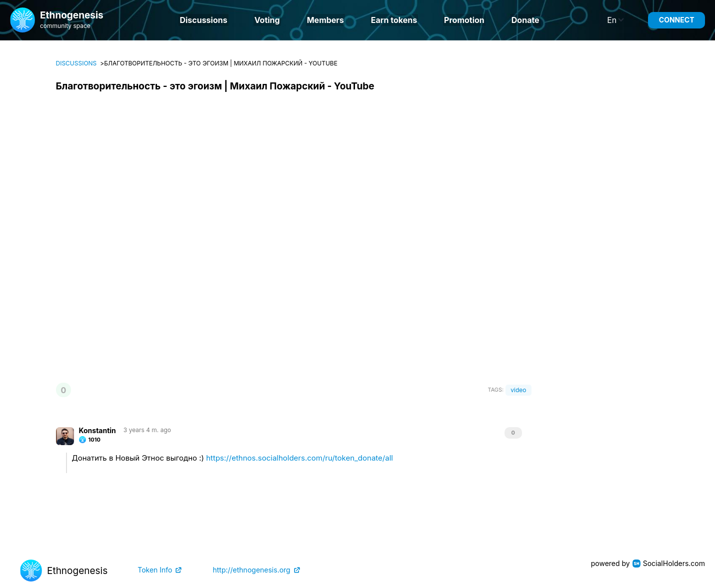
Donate (525, 20)
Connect (677, 20)
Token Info (155, 570)
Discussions (203, 20)
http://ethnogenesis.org (251, 570)
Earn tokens (394, 20)
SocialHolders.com (674, 563)
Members (325, 20)
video (518, 390)
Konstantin (97, 430)
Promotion (464, 20)
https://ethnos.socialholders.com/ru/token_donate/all (299, 458)
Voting (267, 20)
